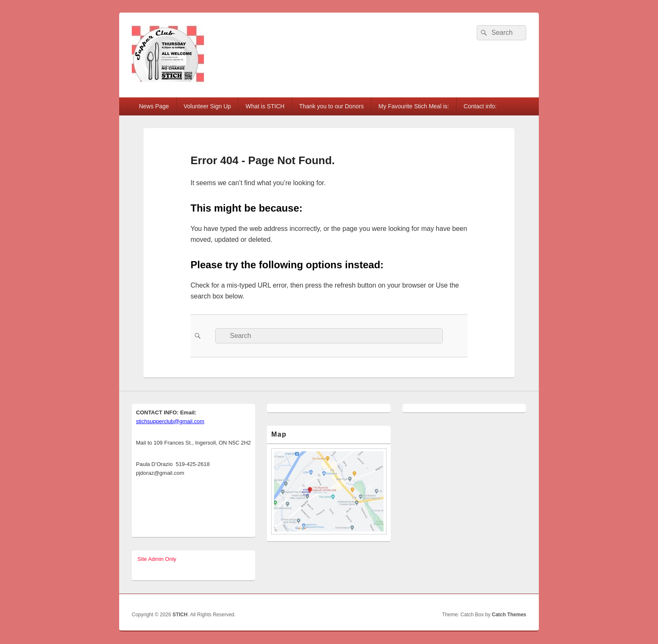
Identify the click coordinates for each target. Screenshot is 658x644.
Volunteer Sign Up (208, 106)
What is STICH (265, 106)
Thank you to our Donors (332, 106)
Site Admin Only (156, 559)
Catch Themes (509, 615)
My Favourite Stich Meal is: (414, 106)
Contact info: (480, 106)
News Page (154, 106)
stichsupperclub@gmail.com (170, 421)
